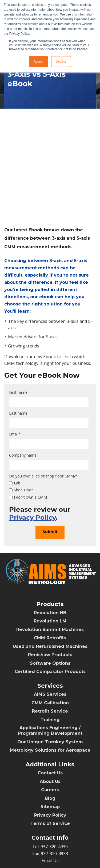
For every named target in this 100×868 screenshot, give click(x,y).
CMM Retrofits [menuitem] (50, 615)
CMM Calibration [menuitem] (50, 680)
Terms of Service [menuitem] (50, 800)
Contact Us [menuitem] (50, 750)
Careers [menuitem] (50, 767)
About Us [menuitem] (50, 758)
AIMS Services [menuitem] (50, 671)
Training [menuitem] (50, 697)
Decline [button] (61, 62)
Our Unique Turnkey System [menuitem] (50, 719)
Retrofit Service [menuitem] (50, 688)
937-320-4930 (54, 824)
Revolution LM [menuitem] (50, 598)
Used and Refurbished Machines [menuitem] (50, 623)
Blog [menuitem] (50, 775)
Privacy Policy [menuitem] (50, 792)
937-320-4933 (54, 831)
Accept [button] (39, 62)
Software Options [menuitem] (50, 640)
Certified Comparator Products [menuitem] (50, 649)
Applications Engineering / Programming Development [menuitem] (50, 708)
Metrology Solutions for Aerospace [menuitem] (50, 727)
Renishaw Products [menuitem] (50, 632)
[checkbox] (49, 467)
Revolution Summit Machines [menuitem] (50, 607)
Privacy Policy (32, 494)
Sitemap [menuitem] (50, 784)
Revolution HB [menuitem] (50, 590)
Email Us (50, 838)
